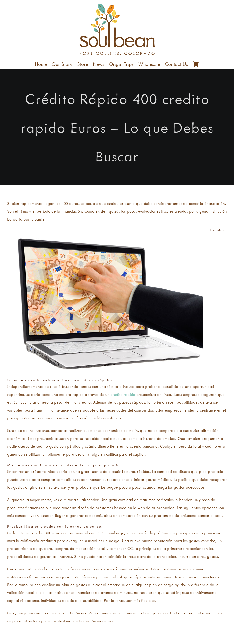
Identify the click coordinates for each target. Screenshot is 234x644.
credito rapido (123, 394)
